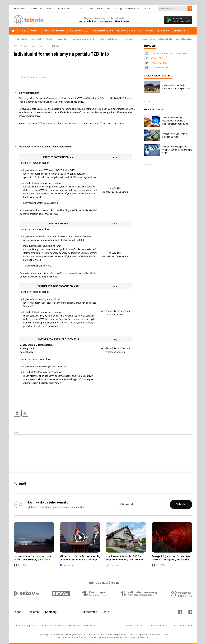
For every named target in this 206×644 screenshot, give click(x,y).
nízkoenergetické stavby (110, 39)
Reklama (33, 612)
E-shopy (119, 9)
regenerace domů (147, 39)
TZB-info (17, 46)
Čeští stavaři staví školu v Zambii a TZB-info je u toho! (176, 87)
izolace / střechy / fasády (42, 39)
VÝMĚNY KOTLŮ (159, 58)
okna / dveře (63, 39)
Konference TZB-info (96, 612)
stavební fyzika (166, 39)
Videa (109, 9)
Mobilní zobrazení (135, 625)
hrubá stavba (21, 39)
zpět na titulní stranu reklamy (33, 77)
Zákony (89, 9)
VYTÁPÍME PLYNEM (161, 67)
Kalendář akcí (37, 9)
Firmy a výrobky (21, 9)
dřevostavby (130, 39)
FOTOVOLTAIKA (159, 63)
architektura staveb (185, 39)
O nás (17, 612)
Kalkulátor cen (133, 9)
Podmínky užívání (159, 625)
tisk (17, 413)
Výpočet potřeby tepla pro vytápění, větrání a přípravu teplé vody (177, 150)
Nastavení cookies (183, 625)
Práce (80, 9)
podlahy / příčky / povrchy (84, 39)
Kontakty (51, 612)
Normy (100, 9)
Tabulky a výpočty (66, 9)
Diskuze (51, 9)
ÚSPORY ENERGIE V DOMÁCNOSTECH (170, 53)
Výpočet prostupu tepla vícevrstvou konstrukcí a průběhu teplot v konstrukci (175, 121)
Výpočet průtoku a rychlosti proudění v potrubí (175, 135)
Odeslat (181, 504)
